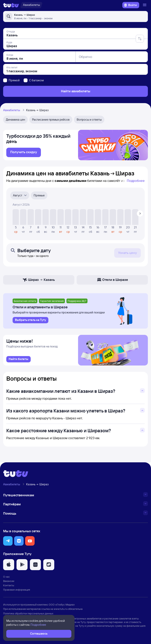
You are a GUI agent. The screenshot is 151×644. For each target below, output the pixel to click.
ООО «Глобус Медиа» (62, 606)
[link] (24, 153)
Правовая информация (17, 591)
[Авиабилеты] (31, 5)
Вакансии (9, 582)
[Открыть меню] (145, 5)
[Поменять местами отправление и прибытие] (140, 39)
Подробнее (136, 181)
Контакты (9, 586)
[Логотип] (11, 5)
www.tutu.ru (61, 610)
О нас (6, 578)
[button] (8, 542)
